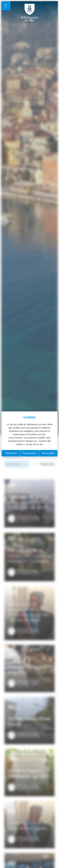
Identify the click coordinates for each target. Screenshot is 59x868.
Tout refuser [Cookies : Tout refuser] (11, 453)
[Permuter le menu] (6, 6)
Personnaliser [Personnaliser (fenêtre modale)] (30, 453)
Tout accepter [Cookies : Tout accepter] (48, 453)
